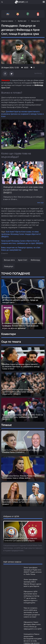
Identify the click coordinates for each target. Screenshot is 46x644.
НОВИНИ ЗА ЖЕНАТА (12, 590)
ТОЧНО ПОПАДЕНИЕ (16, 253)
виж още (40, 182)
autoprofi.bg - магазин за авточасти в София (19, 638)
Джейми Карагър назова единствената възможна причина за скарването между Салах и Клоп (22, 114)
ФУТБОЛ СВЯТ (8, 548)
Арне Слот (23, 240)
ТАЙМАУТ (6, 564)
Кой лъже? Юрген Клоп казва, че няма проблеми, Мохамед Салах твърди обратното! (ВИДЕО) (21, 214)
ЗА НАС (4, 611)
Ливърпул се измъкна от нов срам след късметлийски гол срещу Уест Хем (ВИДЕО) (23, 169)
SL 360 (5, 572)
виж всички (7, 508)
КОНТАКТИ (22, 615)
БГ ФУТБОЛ (7, 540)
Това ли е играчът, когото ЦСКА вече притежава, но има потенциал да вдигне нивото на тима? (32, 438)
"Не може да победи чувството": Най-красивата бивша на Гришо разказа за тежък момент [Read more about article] (23, 348)
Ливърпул (9, 246)
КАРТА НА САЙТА (8, 615)
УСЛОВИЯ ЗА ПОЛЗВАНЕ (20, 611)
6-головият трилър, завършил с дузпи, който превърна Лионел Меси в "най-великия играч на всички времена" (23, 305)
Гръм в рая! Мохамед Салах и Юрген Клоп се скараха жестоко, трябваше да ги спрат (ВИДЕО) (23, 330)
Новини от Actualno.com (16, 584)
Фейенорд (35, 240)
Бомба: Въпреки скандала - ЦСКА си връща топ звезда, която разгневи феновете (31, 497)
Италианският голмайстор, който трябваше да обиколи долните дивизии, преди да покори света (22, 279)
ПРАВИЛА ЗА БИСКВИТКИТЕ (12, 613)
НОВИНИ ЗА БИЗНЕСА (12, 597)
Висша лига (9, 240)
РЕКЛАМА (30, 613)
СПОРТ (5, 556)
